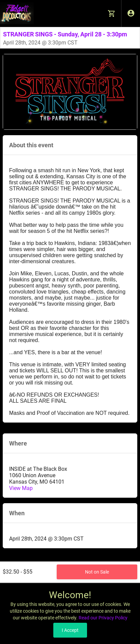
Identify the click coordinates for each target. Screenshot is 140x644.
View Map (21, 488)
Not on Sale (97, 572)
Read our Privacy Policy (103, 618)
